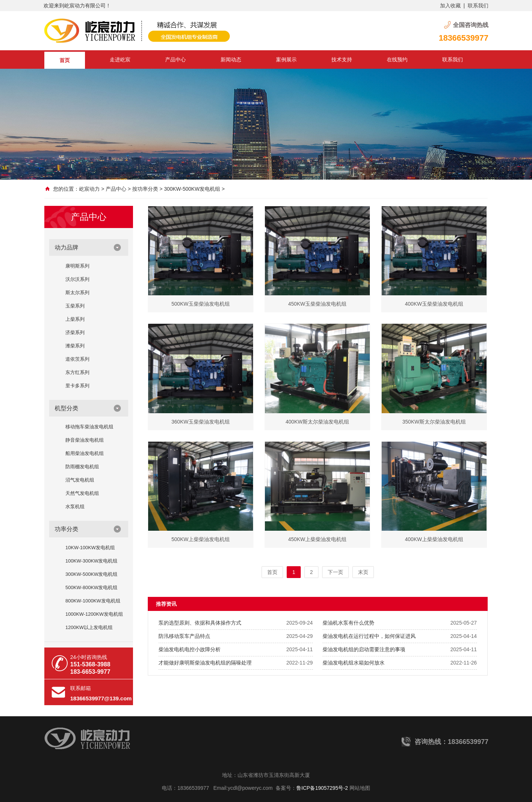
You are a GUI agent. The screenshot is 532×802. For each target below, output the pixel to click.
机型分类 (66, 408)
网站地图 (360, 788)
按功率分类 (145, 189)
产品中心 (175, 60)
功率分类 (66, 529)
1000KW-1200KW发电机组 (94, 614)
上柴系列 (75, 319)
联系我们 (478, 6)
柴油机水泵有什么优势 (348, 623)
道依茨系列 (77, 359)
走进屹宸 (120, 60)
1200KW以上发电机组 (89, 627)
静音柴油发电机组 (85, 440)
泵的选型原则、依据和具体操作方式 (200, 623)
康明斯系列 (77, 266)
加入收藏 (450, 6)
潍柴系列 (75, 346)
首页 (65, 60)
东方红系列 (77, 372)
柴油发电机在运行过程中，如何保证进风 (369, 636)
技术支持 (342, 60)
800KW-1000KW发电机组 (93, 601)
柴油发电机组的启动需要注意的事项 (364, 649)
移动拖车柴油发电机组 (89, 427)
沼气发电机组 (80, 480)
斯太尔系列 (77, 293)
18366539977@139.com (101, 698)
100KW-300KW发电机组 (91, 561)
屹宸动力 (89, 189)
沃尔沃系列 (77, 279)
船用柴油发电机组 (85, 453)
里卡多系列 (77, 386)
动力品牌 (66, 247)
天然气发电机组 (82, 493)
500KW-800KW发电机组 (91, 587)
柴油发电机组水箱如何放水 (354, 663)
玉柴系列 (75, 306)
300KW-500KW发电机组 (192, 189)
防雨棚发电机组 (82, 467)
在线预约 (397, 60)
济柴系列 (75, 332)
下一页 (335, 572)
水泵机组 (75, 507)
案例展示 (286, 60)
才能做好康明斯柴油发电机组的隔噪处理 (205, 663)
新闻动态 (231, 60)
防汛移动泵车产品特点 (184, 636)
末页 (363, 572)
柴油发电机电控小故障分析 (190, 649)
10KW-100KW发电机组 (90, 548)
